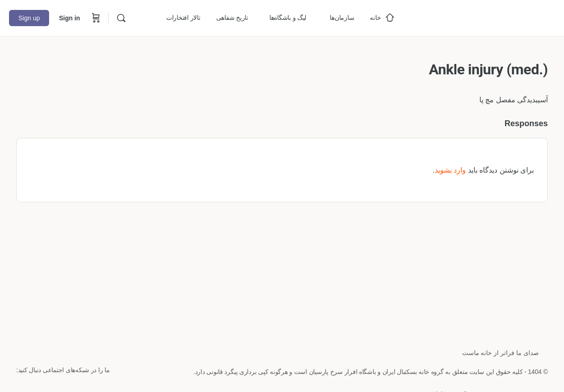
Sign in (70, 18)
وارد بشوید (450, 170)
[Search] (121, 18)
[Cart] (95, 18)
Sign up (29, 18)
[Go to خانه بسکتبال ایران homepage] (487, 17)
